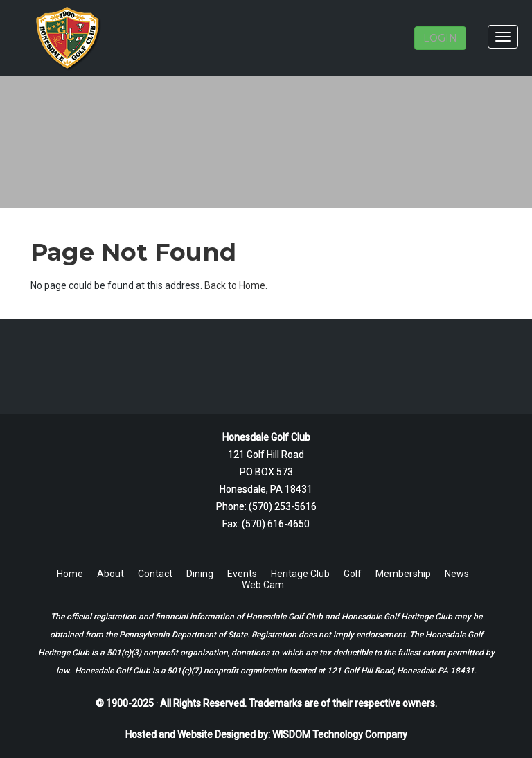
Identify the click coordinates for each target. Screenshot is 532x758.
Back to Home (235, 285)
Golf (353, 574)
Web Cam (263, 585)
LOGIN (440, 38)
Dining (200, 574)
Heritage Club (300, 574)
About (110, 574)
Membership (403, 574)
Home (70, 574)
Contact (155, 574)
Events (242, 574)
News (457, 574)
